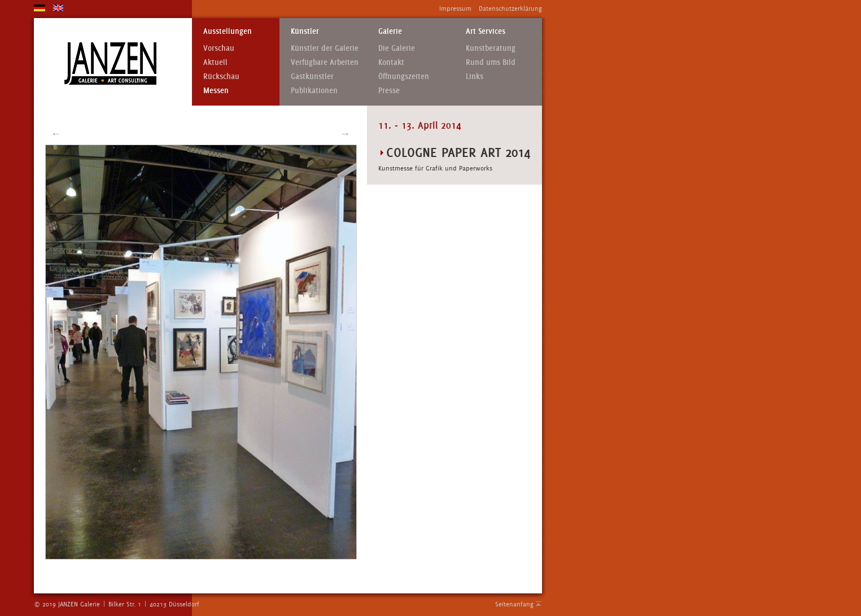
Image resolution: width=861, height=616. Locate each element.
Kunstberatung (491, 48)
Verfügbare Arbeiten (325, 62)
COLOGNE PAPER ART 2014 (458, 152)
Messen (216, 91)
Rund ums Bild (491, 62)
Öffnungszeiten (404, 77)
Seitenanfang (514, 604)
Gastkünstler (312, 77)
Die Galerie (397, 48)
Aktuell (215, 62)
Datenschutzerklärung (510, 8)
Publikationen (314, 91)
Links (475, 77)
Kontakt (391, 62)
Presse (389, 91)
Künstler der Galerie (325, 48)
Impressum (455, 8)
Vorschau (219, 48)
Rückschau (221, 77)
